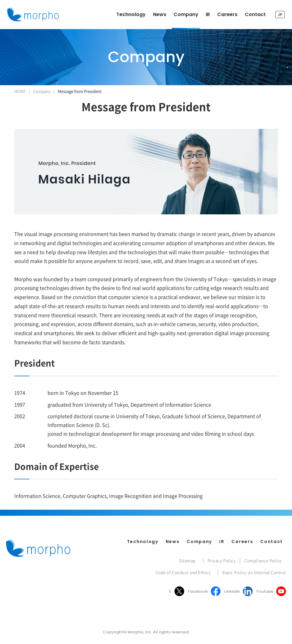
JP (280, 14)
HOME (20, 91)
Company (42, 91)
